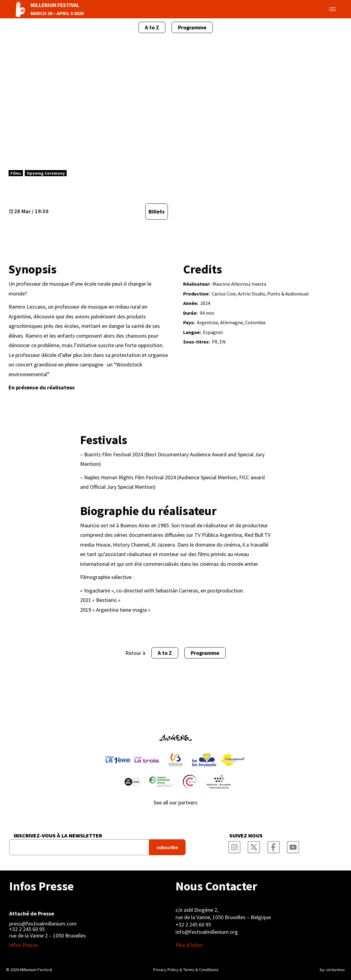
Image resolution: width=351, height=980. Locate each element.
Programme (192, 27)
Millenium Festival (36, 970)
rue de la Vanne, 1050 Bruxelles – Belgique (223, 917)
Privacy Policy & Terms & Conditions (186, 970)
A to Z (152, 27)
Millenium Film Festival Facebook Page (274, 845)
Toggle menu (325, 9)
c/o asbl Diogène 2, (197, 910)
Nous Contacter (216, 886)
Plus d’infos (189, 945)
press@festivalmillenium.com (43, 924)
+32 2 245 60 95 (27, 929)
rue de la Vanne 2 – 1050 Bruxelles (48, 935)
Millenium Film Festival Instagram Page (235, 845)
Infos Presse (41, 886)
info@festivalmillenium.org (207, 932)
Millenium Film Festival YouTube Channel (293, 845)
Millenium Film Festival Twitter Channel (254, 845)
